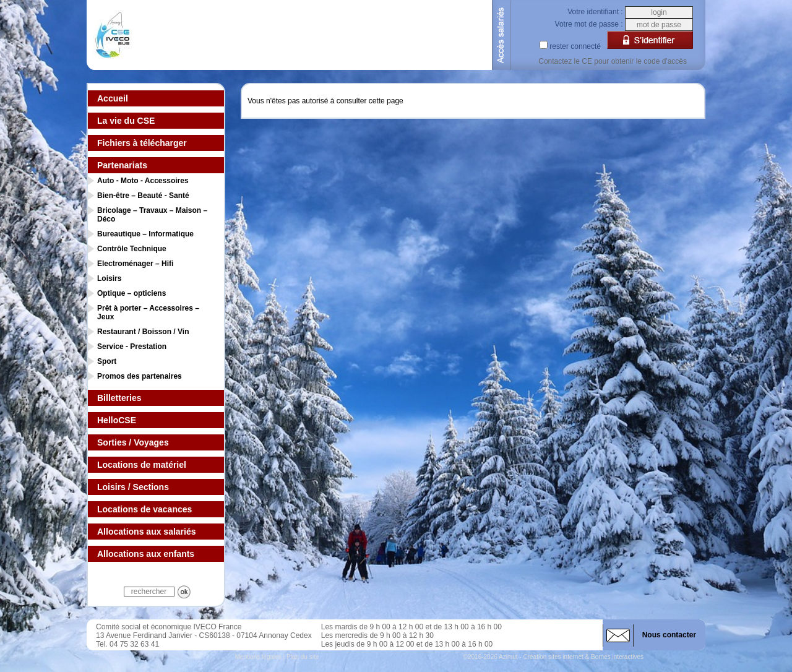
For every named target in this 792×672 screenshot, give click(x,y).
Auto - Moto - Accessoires (143, 181)
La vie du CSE (126, 121)
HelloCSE (117, 420)
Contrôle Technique (132, 249)
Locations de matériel (142, 465)
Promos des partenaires (140, 376)
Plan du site (303, 657)
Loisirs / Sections (133, 487)
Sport (107, 361)
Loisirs (109, 278)
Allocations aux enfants (146, 554)
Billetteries (119, 398)
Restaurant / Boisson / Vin (143, 332)
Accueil (113, 98)
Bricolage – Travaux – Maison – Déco (152, 215)
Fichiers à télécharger (142, 143)
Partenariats (122, 165)
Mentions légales (258, 657)
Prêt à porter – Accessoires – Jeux (148, 312)
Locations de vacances (144, 509)
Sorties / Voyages (133, 442)
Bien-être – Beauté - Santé (143, 196)
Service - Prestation (132, 347)
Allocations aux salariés (147, 532)
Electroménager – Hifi (135, 264)
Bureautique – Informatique (145, 234)
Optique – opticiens (131, 293)
